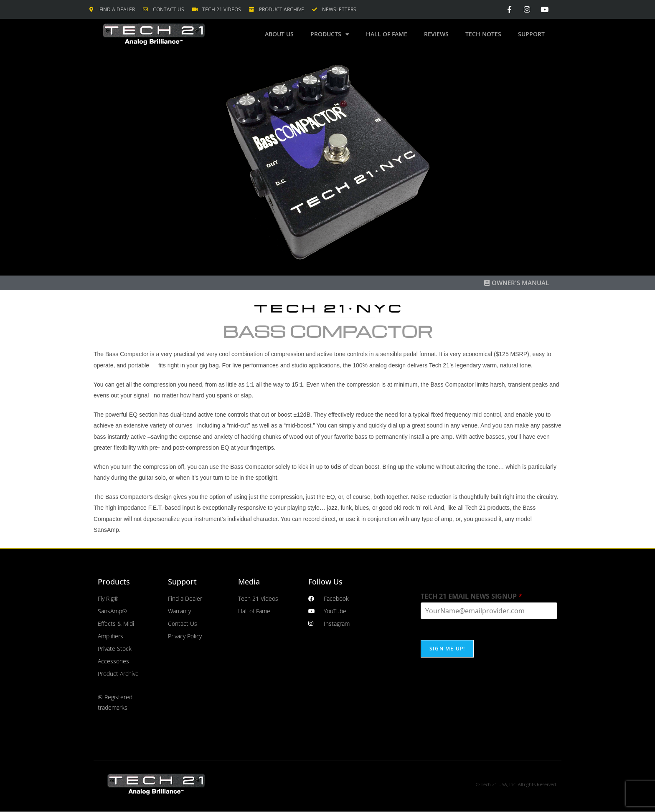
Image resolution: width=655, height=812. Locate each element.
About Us (279, 34)
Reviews (436, 34)
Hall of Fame (387, 34)
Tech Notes (483, 34)
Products (330, 34)
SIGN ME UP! (447, 649)
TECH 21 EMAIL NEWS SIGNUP (471, 596)
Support (531, 34)
